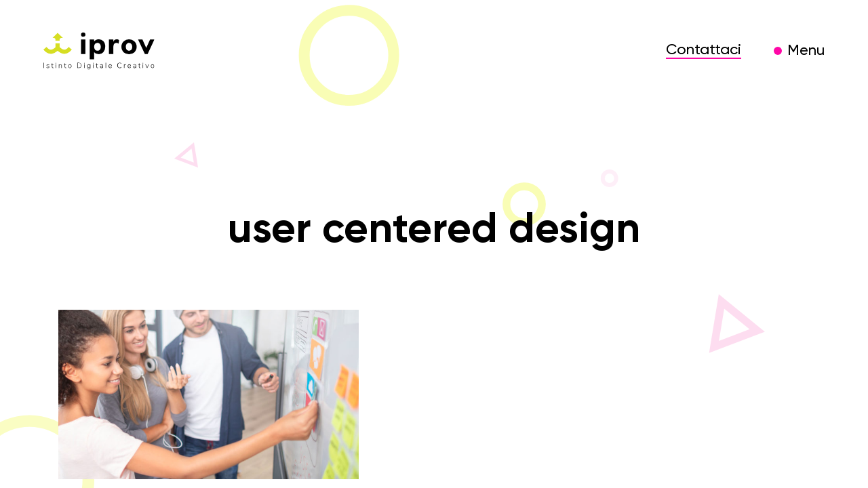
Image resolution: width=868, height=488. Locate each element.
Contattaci (704, 50)
